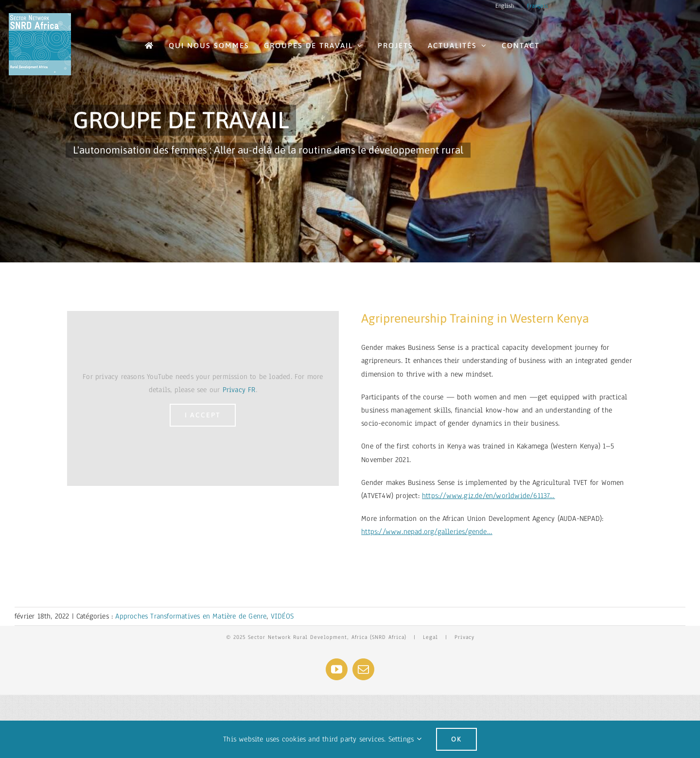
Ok (456, 739)
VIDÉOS (282, 616)
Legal (430, 637)
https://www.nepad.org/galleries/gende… (427, 532)
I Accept (203, 415)
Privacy (464, 637)
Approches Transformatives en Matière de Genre (191, 616)
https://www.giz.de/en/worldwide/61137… (489, 496)
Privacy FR (239, 390)
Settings (405, 739)
